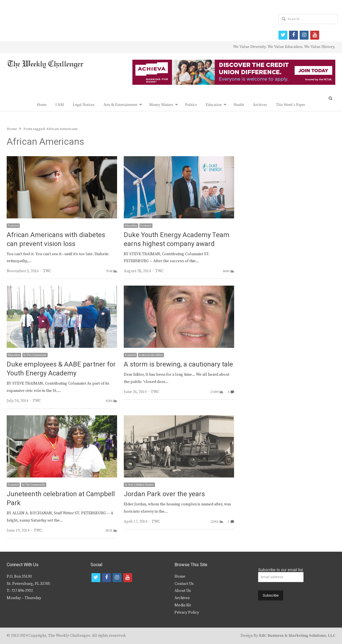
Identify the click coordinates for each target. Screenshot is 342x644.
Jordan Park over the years (164, 494)
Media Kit (183, 605)
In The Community (35, 355)
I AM (60, 105)
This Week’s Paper (290, 105)
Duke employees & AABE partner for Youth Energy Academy (61, 369)
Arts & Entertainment (120, 105)
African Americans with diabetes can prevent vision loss (56, 239)
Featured (13, 226)
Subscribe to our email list (280, 570)
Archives (260, 105)
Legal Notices (84, 105)
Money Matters (161, 105)
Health (239, 105)
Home (42, 105)
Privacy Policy (187, 612)
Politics (191, 105)
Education (214, 105)
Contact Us (184, 584)
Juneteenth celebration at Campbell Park (61, 499)
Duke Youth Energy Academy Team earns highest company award (177, 239)
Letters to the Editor (151, 355)
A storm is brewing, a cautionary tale (178, 364)
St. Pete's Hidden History (139, 485)
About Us (183, 591)
